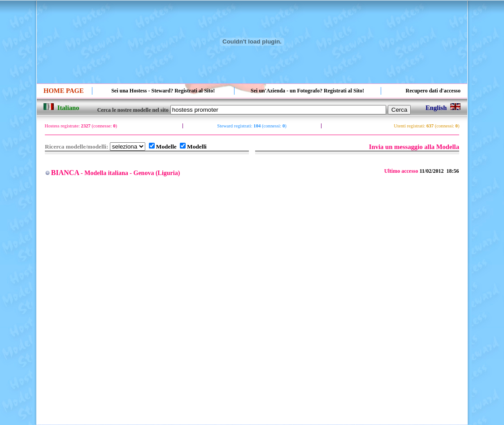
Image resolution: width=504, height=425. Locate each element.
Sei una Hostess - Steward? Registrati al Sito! (163, 91)
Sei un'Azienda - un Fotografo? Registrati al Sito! (307, 91)
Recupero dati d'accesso (433, 91)
